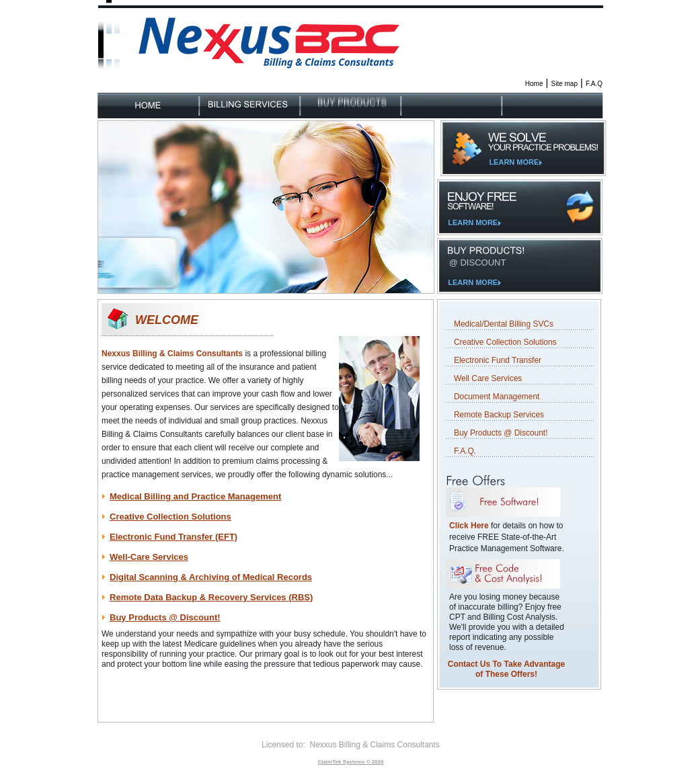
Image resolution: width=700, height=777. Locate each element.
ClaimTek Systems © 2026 (350, 762)
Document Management (497, 397)
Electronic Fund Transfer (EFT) (173, 537)
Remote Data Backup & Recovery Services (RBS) (211, 597)
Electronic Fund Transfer (498, 360)
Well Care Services (488, 378)
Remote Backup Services (499, 415)
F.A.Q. (465, 451)
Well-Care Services (149, 557)
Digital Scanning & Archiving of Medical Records (211, 577)
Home (534, 84)
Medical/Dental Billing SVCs (504, 324)
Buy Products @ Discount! (165, 617)
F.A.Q (594, 84)
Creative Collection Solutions (170, 517)
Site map (565, 84)
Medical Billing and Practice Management (195, 496)
